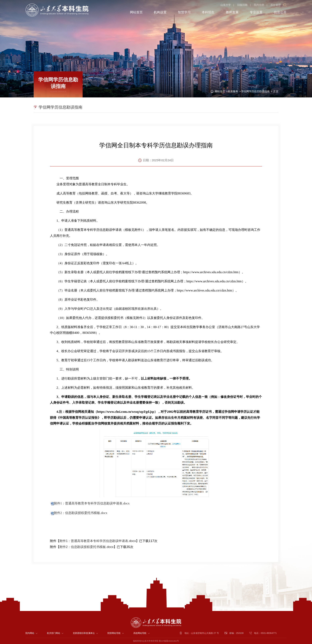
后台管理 (276, 5)
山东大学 (226, 5)
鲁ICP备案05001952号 (169, 641)
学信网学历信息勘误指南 (255, 91)
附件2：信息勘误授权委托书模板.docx (81, 513)
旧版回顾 (242, 5)
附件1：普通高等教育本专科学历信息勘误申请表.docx (92, 503)
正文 (275, 91)
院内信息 (259, 5)
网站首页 (220, 91)
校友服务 (233, 91)
